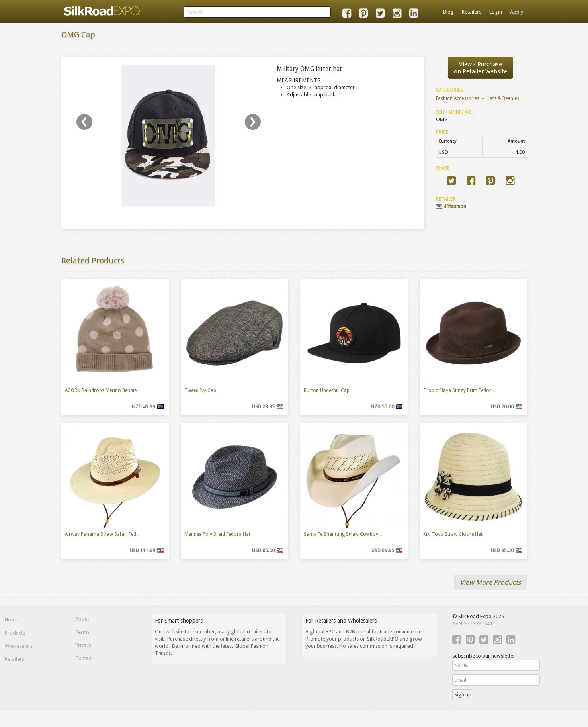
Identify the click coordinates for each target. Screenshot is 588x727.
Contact (84, 658)
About (82, 619)
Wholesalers (19, 646)
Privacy (83, 645)
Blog (448, 12)
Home (12, 620)
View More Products (490, 582)
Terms (82, 632)
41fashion (451, 206)
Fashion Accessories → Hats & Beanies (478, 98)
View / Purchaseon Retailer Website (481, 68)
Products (15, 633)
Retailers (472, 12)
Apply (517, 12)
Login (496, 12)
